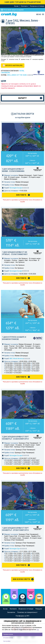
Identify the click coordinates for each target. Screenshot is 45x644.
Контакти (24, 6)
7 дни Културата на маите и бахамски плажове (14, 338)
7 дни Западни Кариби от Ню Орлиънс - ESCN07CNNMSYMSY (15, 253)
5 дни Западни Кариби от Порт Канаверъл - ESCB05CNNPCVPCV (15, 438)
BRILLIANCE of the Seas (17, 75)
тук (38, 630)
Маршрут (22, 98)
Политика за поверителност (27, 612)
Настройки (7, 641)
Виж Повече (21, 195)
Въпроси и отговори (37, 6)
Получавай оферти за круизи (14, 10)
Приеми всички (8, 634)
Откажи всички (8, 638)
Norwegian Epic (18, 549)
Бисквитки (11, 612)
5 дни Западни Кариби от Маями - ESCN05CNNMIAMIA (13, 170)
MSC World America (20, 359)
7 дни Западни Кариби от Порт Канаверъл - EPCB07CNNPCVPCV (15, 529)
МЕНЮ (39, 14)
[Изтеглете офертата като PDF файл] (13, 66)
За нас (16, 6)
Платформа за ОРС (22, 616)
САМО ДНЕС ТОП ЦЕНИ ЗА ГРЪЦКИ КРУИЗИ (23, 2)
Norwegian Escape (19, 188)
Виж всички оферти (21, 579)
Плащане (39, 609)
